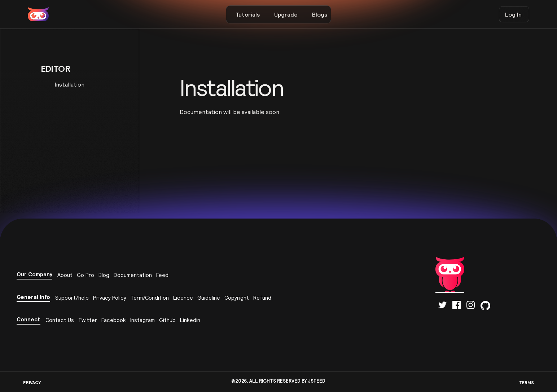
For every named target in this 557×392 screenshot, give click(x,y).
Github (167, 320)
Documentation (133, 275)
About (65, 275)
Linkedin (190, 320)
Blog (104, 275)
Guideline (209, 298)
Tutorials (248, 14)
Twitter (88, 320)
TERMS (527, 382)
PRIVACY (32, 382)
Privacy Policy (110, 298)
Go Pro (85, 275)
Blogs (320, 14)
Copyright (237, 298)
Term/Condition (150, 298)
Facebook (114, 320)
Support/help (72, 298)
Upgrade (286, 14)
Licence (183, 298)
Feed (162, 275)
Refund (262, 298)
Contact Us (60, 320)
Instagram (142, 320)
